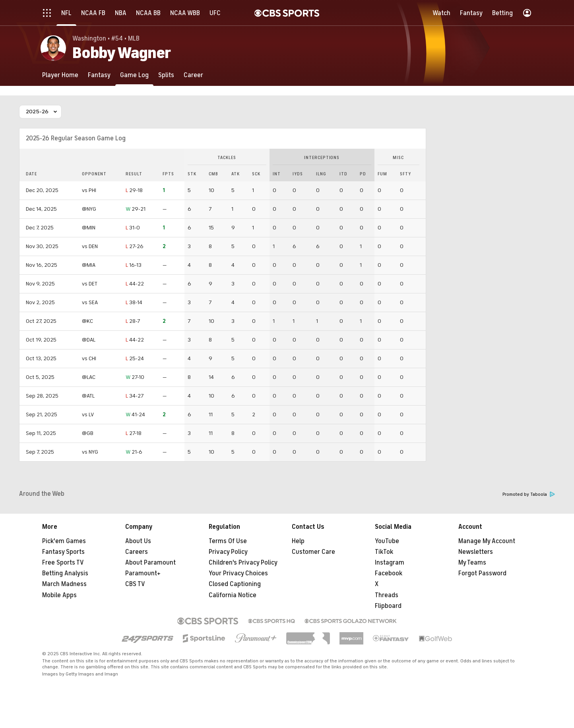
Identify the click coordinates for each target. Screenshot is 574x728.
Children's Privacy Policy (243, 563)
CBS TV (135, 584)
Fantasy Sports (63, 552)
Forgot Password (482, 573)
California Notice (233, 595)
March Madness (64, 584)
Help (298, 541)
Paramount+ (143, 573)
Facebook (389, 573)
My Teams (472, 563)
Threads (387, 595)
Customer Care (313, 552)
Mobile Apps (59, 595)
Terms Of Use (228, 541)
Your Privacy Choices (238, 573)
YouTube (387, 541)
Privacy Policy (228, 552)
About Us (138, 541)
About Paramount (150, 563)
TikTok (384, 552)
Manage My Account (487, 541)
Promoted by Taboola (529, 494)
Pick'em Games (64, 541)
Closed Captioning (235, 584)
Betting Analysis (65, 573)
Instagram (390, 563)
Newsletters (476, 552)
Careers (137, 552)
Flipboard (388, 606)
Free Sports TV (63, 563)
